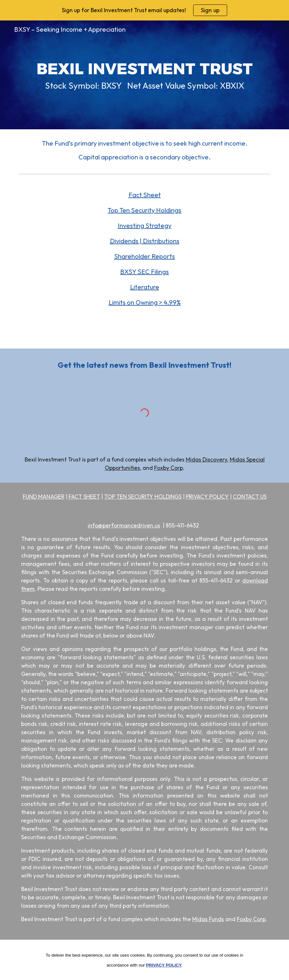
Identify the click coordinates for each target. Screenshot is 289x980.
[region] (144, 10)
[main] (144, 75)
